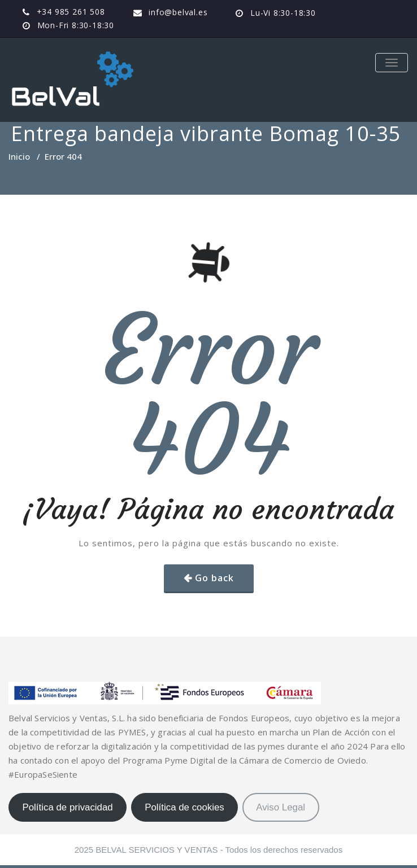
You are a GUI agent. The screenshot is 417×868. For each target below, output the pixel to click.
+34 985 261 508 (71, 12)
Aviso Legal (281, 807)
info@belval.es (178, 12)
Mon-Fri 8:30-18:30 (76, 25)
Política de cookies (184, 807)
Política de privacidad (67, 807)
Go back (214, 578)
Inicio (19, 156)
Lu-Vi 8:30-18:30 (283, 13)
